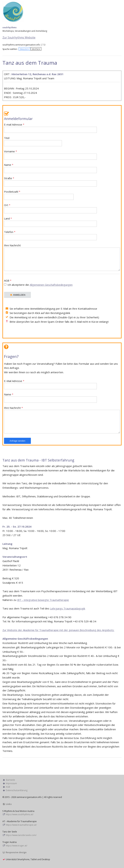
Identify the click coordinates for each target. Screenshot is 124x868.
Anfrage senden (17, 441)
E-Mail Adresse (50, 384)
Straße (50, 182)
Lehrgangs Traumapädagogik (68, 608)
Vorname (50, 155)
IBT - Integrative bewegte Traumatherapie (43, 600)
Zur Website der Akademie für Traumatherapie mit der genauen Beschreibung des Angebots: (58, 630)
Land (50, 222)
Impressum (11, 783)
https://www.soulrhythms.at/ (20, 814)
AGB (62, 283)
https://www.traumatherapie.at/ (21, 825)
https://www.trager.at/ (16, 846)
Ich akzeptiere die (40, 285)
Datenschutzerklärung (17, 790)
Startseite (10, 780)
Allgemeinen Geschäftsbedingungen (51, 285)
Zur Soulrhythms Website (19, 37)
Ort (50, 208)
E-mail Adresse (50, 128)
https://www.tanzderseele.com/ (21, 835)
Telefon (50, 235)
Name (50, 168)
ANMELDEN (17, 295)
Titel (33, 141)
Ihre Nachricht (62, 257)
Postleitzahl (39, 195)
